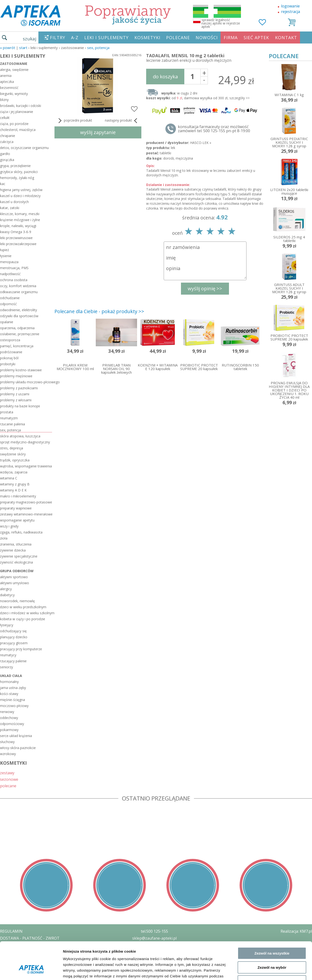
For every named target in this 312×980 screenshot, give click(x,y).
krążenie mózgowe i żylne (20, 220)
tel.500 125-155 (154, 931)
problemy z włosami (16, 400)
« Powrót (8, 48)
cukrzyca (7, 142)
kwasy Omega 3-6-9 (16, 232)
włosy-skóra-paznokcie (18, 748)
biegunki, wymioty (14, 94)
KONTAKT (286, 37)
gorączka (7, 160)
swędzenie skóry (13, 454)
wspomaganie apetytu (17, 520)
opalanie (7, 322)
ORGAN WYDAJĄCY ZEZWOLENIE (29, 959)
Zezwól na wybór (272, 683)
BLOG (5, 966)
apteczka (7, 82)
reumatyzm (9, 418)
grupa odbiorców (17, 571)
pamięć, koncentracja (17, 346)
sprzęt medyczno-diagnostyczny (25, 442)
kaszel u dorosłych (14, 202)
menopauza (9, 262)
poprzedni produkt (75, 121)
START (23, 48)
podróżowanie (11, 352)
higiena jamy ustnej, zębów (21, 190)
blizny (4, 100)
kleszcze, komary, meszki (20, 214)
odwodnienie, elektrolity (18, 310)
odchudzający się (13, 631)
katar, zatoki (10, 208)
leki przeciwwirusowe (16, 238)
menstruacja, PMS (14, 268)
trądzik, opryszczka (15, 460)
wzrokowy (8, 754)
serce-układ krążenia (16, 736)
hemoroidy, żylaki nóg (17, 178)
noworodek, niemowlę (17, 601)
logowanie (290, 6)
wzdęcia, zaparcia (14, 472)
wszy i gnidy (9, 526)
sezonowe (9, 779)
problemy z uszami (15, 394)
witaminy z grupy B (15, 484)
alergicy (6, 589)
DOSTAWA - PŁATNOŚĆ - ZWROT (30, 938)
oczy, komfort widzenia (18, 286)
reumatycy (8, 655)
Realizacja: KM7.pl (296, 931)
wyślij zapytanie (98, 132)
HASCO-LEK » (201, 143)
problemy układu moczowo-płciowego (26, 382)
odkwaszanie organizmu (19, 292)
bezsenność (9, 88)
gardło (5, 154)
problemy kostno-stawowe (21, 370)
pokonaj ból (9, 358)
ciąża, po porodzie (14, 124)
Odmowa (272, 697)
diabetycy (7, 595)
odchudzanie (10, 298)
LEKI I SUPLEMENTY (106, 37)
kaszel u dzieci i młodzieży (20, 196)
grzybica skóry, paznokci (19, 172)
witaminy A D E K (13, 490)
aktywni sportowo (14, 577)
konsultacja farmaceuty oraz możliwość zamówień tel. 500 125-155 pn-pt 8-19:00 (214, 129)
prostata (7, 412)
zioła (4, 538)
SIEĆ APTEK (256, 37)
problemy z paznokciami (19, 388)
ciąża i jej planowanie (17, 112)
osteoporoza (10, 340)
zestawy (7, 773)
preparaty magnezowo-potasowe (26, 502)
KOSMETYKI (147, 37)
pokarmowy (9, 730)
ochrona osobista (14, 280)
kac (3, 184)
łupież (5, 250)
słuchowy (7, 742)
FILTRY (58, 37)
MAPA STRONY (14, 973)
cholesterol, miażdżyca (18, 130)
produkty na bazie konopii (20, 406)
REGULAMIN (11, 931)
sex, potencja (98, 48)
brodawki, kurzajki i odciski (21, 106)
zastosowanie (14, 64)
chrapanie (8, 136)
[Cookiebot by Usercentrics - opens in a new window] (31, 718)
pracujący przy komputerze (21, 649)
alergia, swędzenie (14, 70)
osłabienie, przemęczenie (20, 334)
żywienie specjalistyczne (19, 556)
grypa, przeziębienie (15, 166)
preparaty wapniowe (16, 508)
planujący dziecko (14, 637)
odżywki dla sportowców (19, 316)
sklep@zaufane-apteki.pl (154, 938)
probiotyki (8, 364)
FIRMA (231, 37)
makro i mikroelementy (18, 496)
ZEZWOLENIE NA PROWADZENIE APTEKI (37, 952)
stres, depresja (12, 448)
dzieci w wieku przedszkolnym (23, 607)
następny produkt (122, 121)
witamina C (9, 478)
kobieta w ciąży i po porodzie (23, 619)
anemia (6, 76)
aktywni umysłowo (15, 583)
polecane (8, 786)
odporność (8, 304)
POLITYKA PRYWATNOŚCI (23, 945)
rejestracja (291, 12)
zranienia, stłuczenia (16, 544)
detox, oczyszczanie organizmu (24, 148)
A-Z (75, 37)
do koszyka (165, 77)
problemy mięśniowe (16, 376)
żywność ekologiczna (16, 562)
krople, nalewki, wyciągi (18, 226)
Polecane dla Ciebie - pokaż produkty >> (99, 311)
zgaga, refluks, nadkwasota (21, 532)
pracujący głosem (14, 643)
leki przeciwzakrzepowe (18, 244)
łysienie (6, 256)
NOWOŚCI (207, 37)
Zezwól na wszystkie (272, 669)
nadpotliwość (10, 274)
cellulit (5, 118)
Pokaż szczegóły (256, 718)
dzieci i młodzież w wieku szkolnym (26, 613)
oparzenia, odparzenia (17, 328)
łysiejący (7, 625)
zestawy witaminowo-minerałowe (26, 514)
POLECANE (178, 37)
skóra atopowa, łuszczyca (20, 436)
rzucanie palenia (12, 424)
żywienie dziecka (13, 550)
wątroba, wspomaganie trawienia (26, 466)
